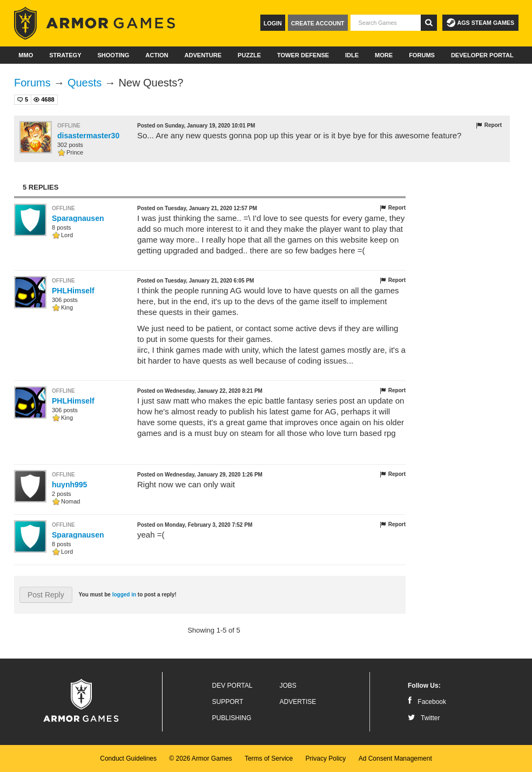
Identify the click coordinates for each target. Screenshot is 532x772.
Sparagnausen (78, 218)
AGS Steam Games (480, 23)
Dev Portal (233, 686)
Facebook (427, 702)
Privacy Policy (326, 758)
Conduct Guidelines (128, 758)
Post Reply (46, 595)
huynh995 (69, 485)
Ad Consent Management (395, 758)
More (384, 55)
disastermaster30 (88, 136)
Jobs (288, 686)
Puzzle (249, 55)
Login (273, 23)
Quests (85, 83)
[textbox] (386, 23)
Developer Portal (482, 55)
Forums (422, 55)
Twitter (424, 718)
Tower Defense (303, 55)
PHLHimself (73, 291)
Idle (352, 55)
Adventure (203, 55)
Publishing (232, 718)
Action (157, 55)
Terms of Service (269, 758)
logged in (124, 595)
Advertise (298, 702)
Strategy (65, 55)
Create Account (318, 23)
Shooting (113, 55)
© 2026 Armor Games (200, 758)
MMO (26, 55)
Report (489, 125)
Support (228, 702)
